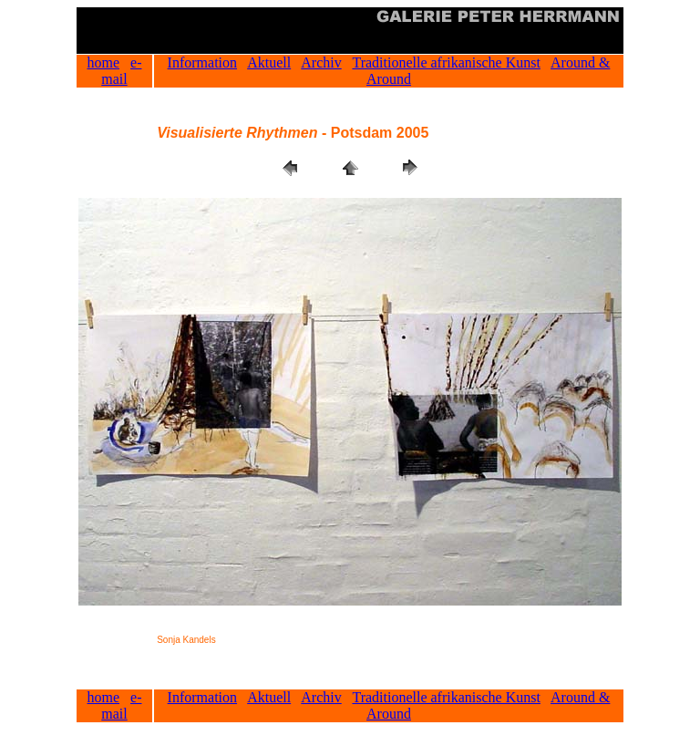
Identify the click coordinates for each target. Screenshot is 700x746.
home (104, 62)
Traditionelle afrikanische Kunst (446, 62)
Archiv (321, 62)
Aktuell (269, 62)
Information (202, 62)
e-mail (121, 71)
